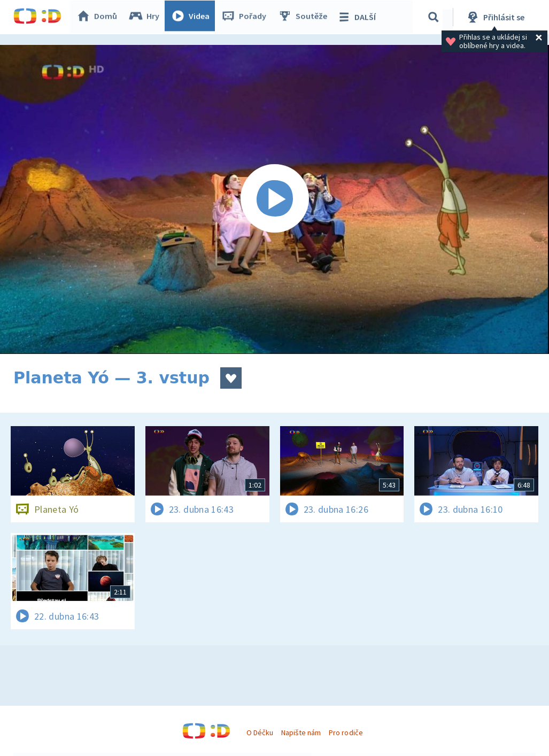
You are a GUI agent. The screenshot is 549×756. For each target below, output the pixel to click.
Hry (147, 17)
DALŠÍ (359, 17)
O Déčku (260, 732)
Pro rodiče (346, 732)
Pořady (246, 17)
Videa (193, 17)
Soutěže (305, 17)
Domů (99, 17)
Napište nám (301, 732)
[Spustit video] (274, 199)
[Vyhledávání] (435, 17)
